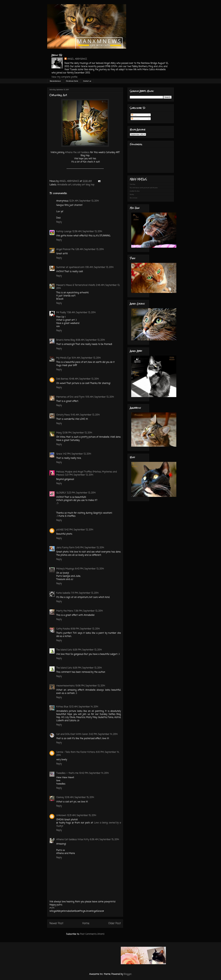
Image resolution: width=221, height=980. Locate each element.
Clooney (60, 797)
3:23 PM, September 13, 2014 (81, 493)
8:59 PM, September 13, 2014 (85, 629)
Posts (134, 115)
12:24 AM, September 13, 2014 (84, 201)
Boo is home (133, 198)
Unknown (61, 816)
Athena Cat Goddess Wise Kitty (73, 840)
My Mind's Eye (63, 358)
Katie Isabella (63, 593)
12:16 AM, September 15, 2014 (79, 797)
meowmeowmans (65, 686)
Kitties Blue (62, 707)
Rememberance (55, 81)
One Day (132, 184)
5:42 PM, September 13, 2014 (79, 530)
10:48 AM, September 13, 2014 (84, 379)
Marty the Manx (65, 611)
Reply (59, 222)
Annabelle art (64, 185)
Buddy (132, 194)
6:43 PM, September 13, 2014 (89, 569)
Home (86, 923)
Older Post (115, 923)
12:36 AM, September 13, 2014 (87, 232)
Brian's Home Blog (66, 340)
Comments (135, 119)
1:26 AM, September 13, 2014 (89, 249)
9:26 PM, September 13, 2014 (87, 650)
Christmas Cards (72, 81)
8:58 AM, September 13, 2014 (90, 340)
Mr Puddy (61, 313)
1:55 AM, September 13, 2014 (99, 267)
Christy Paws (63, 415)
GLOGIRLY (61, 493)
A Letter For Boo (135, 191)
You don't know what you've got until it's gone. (144, 188)
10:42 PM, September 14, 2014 (94, 773)
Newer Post (56, 923)
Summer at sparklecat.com (70, 267)
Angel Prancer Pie (65, 249)
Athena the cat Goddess (77, 153)
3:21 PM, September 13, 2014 (79, 475)
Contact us (87, 81)
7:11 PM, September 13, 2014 (85, 593)
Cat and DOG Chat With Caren (72, 734)
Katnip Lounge (64, 232)
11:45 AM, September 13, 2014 (85, 415)
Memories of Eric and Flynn (70, 397)
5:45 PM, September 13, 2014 (90, 548)
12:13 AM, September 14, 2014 (84, 707)
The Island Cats (64, 650)
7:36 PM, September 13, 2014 (88, 611)
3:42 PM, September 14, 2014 (103, 734)
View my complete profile (64, 77)
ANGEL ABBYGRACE (77, 59)
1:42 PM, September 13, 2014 (77, 454)
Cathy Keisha (63, 629)
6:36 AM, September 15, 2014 (104, 840)
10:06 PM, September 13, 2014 (90, 686)
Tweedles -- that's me (67, 773)
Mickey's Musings (65, 569)
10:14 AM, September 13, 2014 (86, 358)
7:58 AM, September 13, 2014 (81, 313)
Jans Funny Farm (65, 548)
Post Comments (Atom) (92, 934)
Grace (59, 454)
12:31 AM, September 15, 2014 (82, 816)
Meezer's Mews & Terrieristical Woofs (76, 285)
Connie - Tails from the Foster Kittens (76, 752)
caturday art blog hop (83, 185)
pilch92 (60, 530)
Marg (59, 433)
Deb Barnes (62, 379)
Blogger (128, 974)
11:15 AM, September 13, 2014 (100, 397)
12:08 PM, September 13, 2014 (77, 433)
